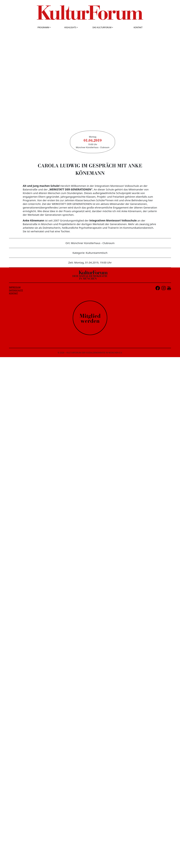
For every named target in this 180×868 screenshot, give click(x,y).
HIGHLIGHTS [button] (70, 27)
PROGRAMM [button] (43, 27)
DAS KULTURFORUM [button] (102, 27)
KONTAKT (138, 27)
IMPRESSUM (15, 287)
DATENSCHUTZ (16, 290)
